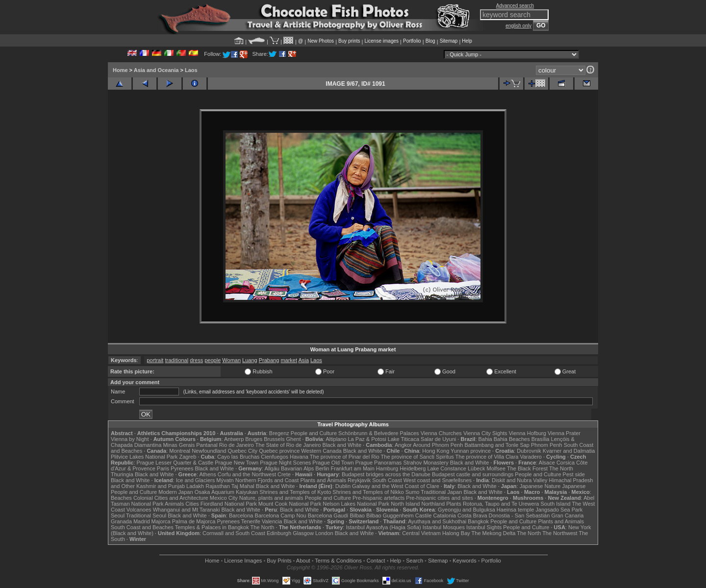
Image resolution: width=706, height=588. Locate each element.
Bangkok (478, 521)
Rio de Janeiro (237, 445)
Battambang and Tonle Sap (497, 445)
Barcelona (241, 515)
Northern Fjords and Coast (267, 480)
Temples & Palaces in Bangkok (212, 527)
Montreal (180, 451)
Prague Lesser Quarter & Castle (175, 463)
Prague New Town (237, 463)
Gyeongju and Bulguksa (466, 510)
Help (467, 41)
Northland (433, 504)
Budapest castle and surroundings (473, 474)
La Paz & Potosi (367, 439)
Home (120, 70)
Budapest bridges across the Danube (386, 474)
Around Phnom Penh (438, 445)
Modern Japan (176, 492)
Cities (192, 504)
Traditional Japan (441, 492)
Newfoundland (209, 451)
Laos (191, 70)
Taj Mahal (243, 486)
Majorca (161, 521)
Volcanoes (139, 510)
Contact (376, 561)
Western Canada (321, 451)
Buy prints (349, 41)
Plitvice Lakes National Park (144, 457)
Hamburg (387, 468)
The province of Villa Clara (487, 457)
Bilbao (357, 515)
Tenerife (251, 521)
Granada (121, 521)
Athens (207, 474)
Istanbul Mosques (444, 527)
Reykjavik (359, 480)
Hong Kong (436, 451)
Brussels (274, 439)
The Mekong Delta (494, 533)
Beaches (121, 498)
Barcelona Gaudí (328, 515)
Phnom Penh (547, 445)
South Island (556, 504)
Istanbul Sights (484, 527)
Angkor (403, 445)
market (289, 360)
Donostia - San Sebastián (519, 515)
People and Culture (314, 433)
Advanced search (515, 6)
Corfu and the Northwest (247, 474)
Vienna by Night (130, 439)
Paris (163, 468)
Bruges (254, 439)
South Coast (387, 480)
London (324, 533)
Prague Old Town (333, 463)
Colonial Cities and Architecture (171, 498)
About (303, 561)
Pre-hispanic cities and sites (439, 498)
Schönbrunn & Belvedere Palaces (379, 433)
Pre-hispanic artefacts (378, 498)
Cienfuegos (275, 457)
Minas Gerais (179, 445)
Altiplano (336, 439)
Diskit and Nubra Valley (520, 480)
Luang (250, 360)
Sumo (413, 492)
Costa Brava (472, 515)
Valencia (272, 521)
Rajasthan (218, 486)
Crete (284, 474)
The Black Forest (527, 468)
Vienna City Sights (485, 433)
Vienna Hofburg (528, 433)
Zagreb (188, 457)
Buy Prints (279, 561)
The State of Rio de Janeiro (288, 445)
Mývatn (225, 480)
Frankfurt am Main (353, 468)
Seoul (118, 515)
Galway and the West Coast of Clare (396, 486)
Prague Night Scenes (285, 463)
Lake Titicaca (403, 439)
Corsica (566, 463)
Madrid (142, 521)
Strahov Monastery (426, 463)
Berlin (322, 468)
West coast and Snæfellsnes (438, 480)
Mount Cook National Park (290, 504)
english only (518, 26)
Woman (231, 360)
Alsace (547, 463)
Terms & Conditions (338, 561)
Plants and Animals (323, 480)
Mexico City (224, 498)
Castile (424, 515)
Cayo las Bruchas (238, 457)
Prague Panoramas (379, 463)
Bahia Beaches (512, 439)
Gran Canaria (567, 515)
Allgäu (272, 468)
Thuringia (122, 474)
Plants (454, 504)
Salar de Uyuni (438, 439)
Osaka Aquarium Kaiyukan (227, 492)
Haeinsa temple (515, 510)
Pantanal (207, 445)
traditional (176, 360)
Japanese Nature (540, 486)
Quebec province (279, 451)
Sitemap (449, 41)
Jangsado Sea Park (559, 510)
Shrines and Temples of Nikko (368, 492)
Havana (299, 457)
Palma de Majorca (194, 521)
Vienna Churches (441, 433)
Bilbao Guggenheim (390, 515)
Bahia (485, 439)
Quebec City (243, 451)
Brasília (541, 439)
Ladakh (195, 486)
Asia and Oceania (156, 70)
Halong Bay (456, 533)
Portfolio (412, 41)
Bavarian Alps (297, 468)
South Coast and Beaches (142, 527)
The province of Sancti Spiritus (417, 457)
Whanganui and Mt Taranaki (187, 510)
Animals (174, 504)
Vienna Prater (564, 433)
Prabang (269, 360)
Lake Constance (447, 468)
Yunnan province (471, 451)
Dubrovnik (529, 451)
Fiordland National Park (229, 504)
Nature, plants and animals (271, 498)
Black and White (342, 445)
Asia (303, 360)
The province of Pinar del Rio (345, 457)
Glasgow (303, 533)
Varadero (530, 457)
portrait (155, 360)
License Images (243, 561)
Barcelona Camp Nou (281, 515)
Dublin (343, 486)
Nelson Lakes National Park (356, 504)
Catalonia (444, 515)
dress (196, 360)
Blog (430, 41)
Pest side (574, 474)
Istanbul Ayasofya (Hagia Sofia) (383, 527)
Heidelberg (413, 468)
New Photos (321, 41)
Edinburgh (279, 533)
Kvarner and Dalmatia (569, 451)
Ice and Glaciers (195, 480)
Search (415, 561)
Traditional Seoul (146, 515)
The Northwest (560, 533)
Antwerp (234, 439)
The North (561, 468)
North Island (405, 504)
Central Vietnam (421, 533)
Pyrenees (182, 468)
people (213, 360)
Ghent (294, 439)
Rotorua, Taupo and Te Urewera (501, 504)
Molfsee (496, 468)
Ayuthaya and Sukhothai (437, 521)
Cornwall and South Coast (234, 533)
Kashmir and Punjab (161, 486)
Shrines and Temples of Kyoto (295, 492)
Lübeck (476, 468)
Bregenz (279, 433)
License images (382, 41)
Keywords (464, 561)
